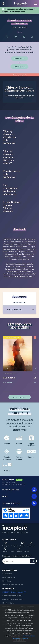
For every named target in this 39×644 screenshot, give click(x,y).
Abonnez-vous (19, 58)
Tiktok (12, 551)
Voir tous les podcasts (20, 397)
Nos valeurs (7, 581)
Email (20, 496)
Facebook (31, 544)
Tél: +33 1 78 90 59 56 (20, 503)
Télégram (15, 546)
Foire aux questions (20, 490)
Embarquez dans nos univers (13, 585)
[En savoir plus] (29, 636)
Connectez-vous (19, 66)
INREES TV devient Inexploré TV (14, 592)
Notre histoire (7, 574)
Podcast (19, 550)
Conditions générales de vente (13, 599)
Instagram (6, 544)
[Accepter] (16, 638)
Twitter (5, 550)
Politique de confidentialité (12, 596)
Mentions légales (8, 603)
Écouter (10, 382)
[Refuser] (26, 638)
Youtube (23, 544)
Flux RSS (26, 551)
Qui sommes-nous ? (10, 577)
